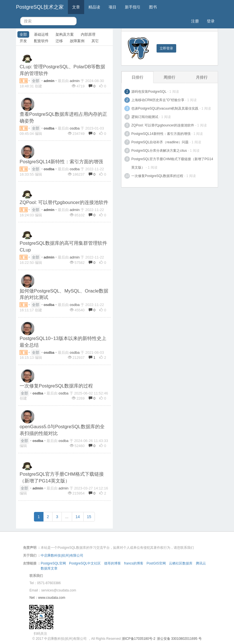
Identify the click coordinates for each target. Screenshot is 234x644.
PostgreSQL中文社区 (85, 563)
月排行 (202, 77)
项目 (113, 7)
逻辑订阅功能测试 (145, 117)
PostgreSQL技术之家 (40, 7)
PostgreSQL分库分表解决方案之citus (159, 151)
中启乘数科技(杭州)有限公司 (62, 555)
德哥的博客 (113, 563)
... (67, 517)
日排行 (137, 77)
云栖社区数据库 (181, 563)
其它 (95, 41)
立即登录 (166, 48)
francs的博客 (134, 563)
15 (89, 517)
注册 (195, 21)
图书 (153, 7)
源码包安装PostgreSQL (149, 92)
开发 (23, 41)
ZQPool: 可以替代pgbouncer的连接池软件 (64, 202)
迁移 (59, 41)
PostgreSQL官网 (53, 563)
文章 (76, 7)
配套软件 (41, 41)
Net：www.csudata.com (47, 598)
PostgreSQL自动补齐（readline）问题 (160, 142)
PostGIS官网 (156, 563)
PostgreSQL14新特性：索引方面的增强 (61, 162)
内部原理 (88, 34)
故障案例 (77, 41)
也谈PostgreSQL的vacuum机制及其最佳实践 (165, 108)
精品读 (94, 7)
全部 (23, 34)
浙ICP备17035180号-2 (139, 639)
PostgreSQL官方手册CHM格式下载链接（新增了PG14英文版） (172, 163)
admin (74, 81)
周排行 (169, 77)
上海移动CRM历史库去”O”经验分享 (158, 100)
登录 (211, 21)
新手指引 (133, 7)
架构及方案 (65, 34)
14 (78, 517)
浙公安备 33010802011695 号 (179, 639)
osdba (74, 128)
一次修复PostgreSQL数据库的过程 (56, 386)
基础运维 (41, 34)
